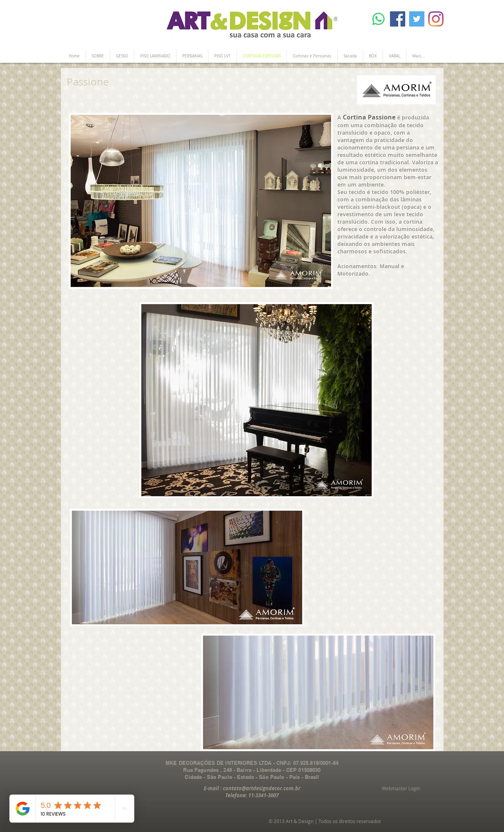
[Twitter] (417, 19)
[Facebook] (398, 19)
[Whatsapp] (378, 19)
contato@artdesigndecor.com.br (262, 788)
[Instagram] (436, 19)
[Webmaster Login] (401, 789)
